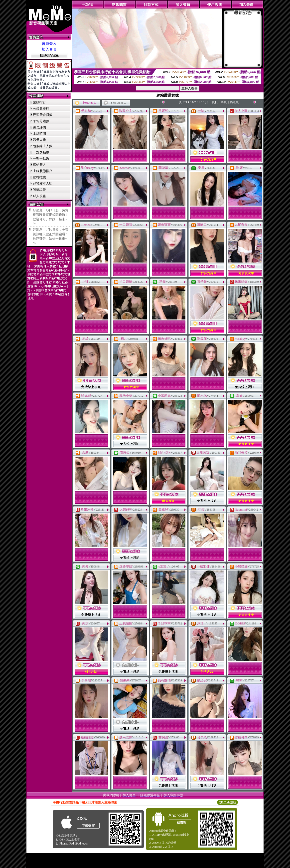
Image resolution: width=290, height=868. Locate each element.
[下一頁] (210, 102)
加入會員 (49, 49)
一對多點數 (41, 152)
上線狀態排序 (43, 171)
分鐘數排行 (41, 109)
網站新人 (39, 165)
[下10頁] (222, 102)
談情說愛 (39, 190)
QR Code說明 (227, 802)
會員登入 (49, 43)
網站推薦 (39, 177)
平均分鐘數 (41, 121)
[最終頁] (234, 102)
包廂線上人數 (43, 146)
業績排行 (39, 102)
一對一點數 (41, 158)
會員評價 (39, 127)
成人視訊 (39, 196)
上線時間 (39, 134)
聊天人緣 (39, 140)
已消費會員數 (43, 115)
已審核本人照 (43, 183)
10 (203, 102)
